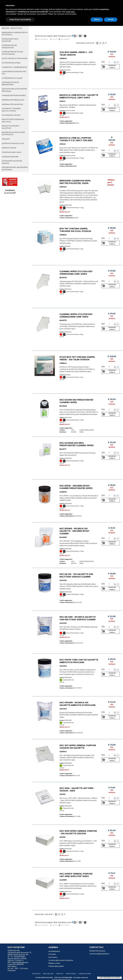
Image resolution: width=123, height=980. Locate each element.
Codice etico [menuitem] (60, 974)
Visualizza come (65, 36)
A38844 (63, 363)
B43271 (63, 449)
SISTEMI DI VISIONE (9, 148)
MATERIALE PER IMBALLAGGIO (13, 100)
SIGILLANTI (6, 139)
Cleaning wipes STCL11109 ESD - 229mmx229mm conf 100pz (77, 315)
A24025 (63, 623)
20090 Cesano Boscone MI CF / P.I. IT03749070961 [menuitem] (18, 956)
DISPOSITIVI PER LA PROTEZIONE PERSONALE (14, 90)
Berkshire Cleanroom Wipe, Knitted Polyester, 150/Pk (75, 182)
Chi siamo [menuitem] (52, 954)
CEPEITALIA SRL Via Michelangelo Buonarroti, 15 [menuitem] (19, 952)
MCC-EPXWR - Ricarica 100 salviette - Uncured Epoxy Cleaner (74, 531)
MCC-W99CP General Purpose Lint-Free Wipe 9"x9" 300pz (76, 875)
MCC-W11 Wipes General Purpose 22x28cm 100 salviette (78, 747)
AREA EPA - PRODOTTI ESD (12, 28)
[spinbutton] (111, 62)
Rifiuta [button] (97, 19)
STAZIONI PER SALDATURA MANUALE (12, 162)
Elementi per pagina (44, 36)
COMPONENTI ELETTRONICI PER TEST (14, 73)
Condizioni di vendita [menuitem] (85, 974)
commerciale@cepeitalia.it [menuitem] (99, 954)
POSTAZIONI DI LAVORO (11, 115)
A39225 (63, 187)
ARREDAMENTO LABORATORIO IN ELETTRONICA (15, 34)
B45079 (63, 320)
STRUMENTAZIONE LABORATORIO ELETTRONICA (15, 168)
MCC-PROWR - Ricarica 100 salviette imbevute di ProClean (77, 704)
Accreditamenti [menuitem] (54, 951)
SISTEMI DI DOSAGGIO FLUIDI (13, 143)
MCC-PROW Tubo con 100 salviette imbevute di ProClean (79, 661)
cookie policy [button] (70, 12)
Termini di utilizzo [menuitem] (71, 974)
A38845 (63, 235)
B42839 (63, 537)
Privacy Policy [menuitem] (36, 974)
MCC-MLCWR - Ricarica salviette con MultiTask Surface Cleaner (78, 618)
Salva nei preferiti (42, 39)
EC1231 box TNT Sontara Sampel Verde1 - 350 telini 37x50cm (77, 358)
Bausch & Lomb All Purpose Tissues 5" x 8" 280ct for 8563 (76, 139)
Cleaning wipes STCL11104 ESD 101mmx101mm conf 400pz (76, 273)
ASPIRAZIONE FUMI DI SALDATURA (10, 40)
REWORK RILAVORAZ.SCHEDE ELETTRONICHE (13, 133)
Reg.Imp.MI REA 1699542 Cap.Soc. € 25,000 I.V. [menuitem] (17, 960)
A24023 (63, 709)
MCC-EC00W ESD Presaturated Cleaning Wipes (76, 401)
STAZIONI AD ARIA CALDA (11, 152)
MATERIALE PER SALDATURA (12, 104)
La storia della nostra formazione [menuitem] (61, 960)
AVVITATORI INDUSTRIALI (11, 63)
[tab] (15, 28)
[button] (115, 62)
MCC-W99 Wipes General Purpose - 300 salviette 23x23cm (78, 832)
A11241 (62, 101)
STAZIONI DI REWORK (10, 157)
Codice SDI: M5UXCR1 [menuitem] (16, 965)
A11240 (63, 144)
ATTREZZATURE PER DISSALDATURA (9, 46)
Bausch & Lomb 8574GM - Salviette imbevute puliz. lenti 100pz (79, 96)
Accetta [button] (111, 19)
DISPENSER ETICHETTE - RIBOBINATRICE (11, 83)
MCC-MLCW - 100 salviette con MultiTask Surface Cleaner (76, 575)
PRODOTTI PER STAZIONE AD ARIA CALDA (13, 120)
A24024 (63, 580)
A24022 (63, 666)
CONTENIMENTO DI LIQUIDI (12, 78)
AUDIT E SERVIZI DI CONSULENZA (14, 58)
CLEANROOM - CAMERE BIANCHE (14, 67)
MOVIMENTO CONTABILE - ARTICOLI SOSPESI (12, 110)
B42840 (63, 406)
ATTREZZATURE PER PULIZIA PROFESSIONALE (12, 53)
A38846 (63, 59)
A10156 (62, 837)
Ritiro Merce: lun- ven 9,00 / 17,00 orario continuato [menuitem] (18, 969)
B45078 (63, 278)
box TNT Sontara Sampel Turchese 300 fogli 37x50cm (75, 230)
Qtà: (103, 62)
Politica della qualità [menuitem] (56, 966)
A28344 (63, 752)
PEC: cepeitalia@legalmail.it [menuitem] (19, 963)
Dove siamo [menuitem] (53, 957)
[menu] (22, 951)
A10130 (62, 794)
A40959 (63, 880)
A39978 (63, 492)
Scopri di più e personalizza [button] (20, 19)
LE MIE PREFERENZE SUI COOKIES (109, 977)
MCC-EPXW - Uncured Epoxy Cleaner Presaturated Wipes (76, 487)
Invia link (55, 39)
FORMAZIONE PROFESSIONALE (14, 95)
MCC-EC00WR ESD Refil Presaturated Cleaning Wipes (77, 444)
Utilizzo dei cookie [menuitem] (48, 974)
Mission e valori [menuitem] (54, 963)
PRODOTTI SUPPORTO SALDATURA (10, 127)
